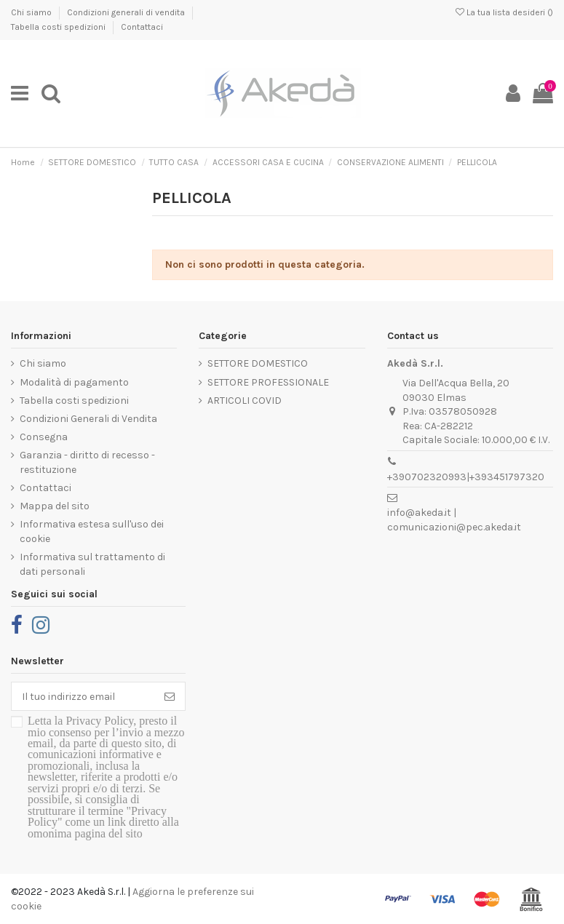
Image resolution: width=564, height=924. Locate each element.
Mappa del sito (55, 506)
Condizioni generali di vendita (127, 12)
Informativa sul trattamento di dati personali (92, 564)
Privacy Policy (99, 721)
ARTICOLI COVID (245, 401)
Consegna (44, 437)
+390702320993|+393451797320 (466, 477)
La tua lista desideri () (504, 12)
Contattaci (142, 27)
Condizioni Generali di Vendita (88, 419)
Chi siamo (32, 12)
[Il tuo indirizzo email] (83, 696)
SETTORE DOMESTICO (258, 363)
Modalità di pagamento (74, 382)
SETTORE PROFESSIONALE (268, 382)
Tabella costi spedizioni (59, 27)
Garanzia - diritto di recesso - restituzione (87, 462)
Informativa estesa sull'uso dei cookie (92, 531)
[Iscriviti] (170, 696)
